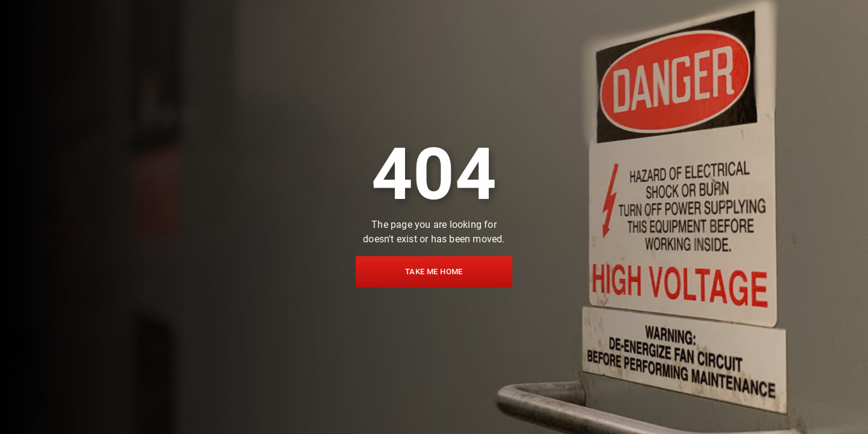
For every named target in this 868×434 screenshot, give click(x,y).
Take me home (434, 271)
